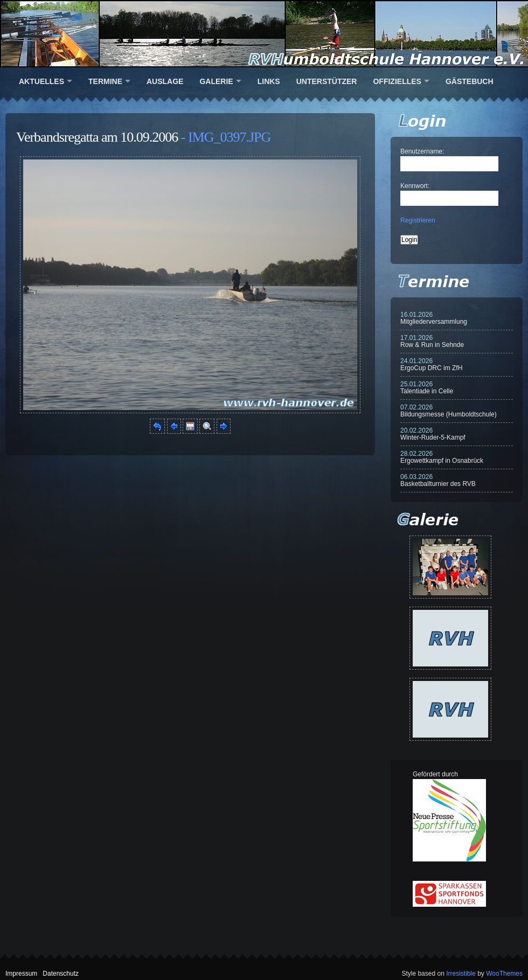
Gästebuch (470, 81)
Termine (105, 81)
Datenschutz (61, 974)
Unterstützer (327, 81)
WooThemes (504, 974)
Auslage (165, 81)
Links (269, 81)
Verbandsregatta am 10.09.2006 (97, 137)
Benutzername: (422, 151)
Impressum (21, 974)
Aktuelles (41, 81)
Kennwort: (415, 186)
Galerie (216, 81)
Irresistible (461, 974)
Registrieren (418, 220)
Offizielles (397, 81)
